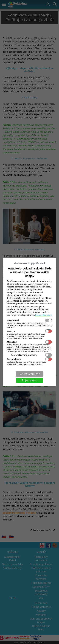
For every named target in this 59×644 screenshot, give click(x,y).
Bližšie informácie (44, 315)
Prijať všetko (30, 380)
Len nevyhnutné (29, 374)
